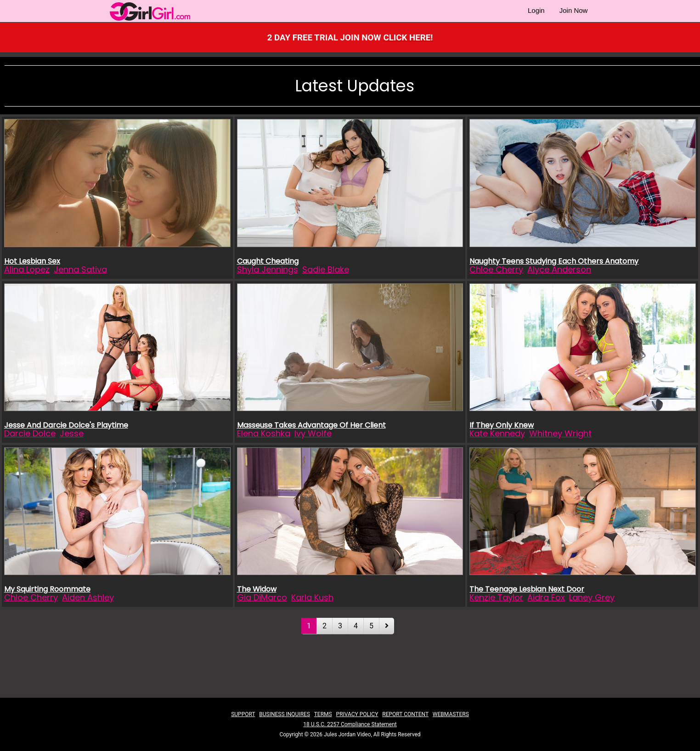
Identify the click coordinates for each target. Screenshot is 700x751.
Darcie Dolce (30, 433)
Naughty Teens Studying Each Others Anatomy (554, 261)
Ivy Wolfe (313, 433)
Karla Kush (312, 597)
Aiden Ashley (88, 597)
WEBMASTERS (451, 714)
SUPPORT (243, 714)
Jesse (72, 433)
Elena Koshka (264, 433)
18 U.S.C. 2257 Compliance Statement (350, 724)
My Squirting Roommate (47, 589)
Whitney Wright (560, 433)
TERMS (323, 714)
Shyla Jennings (268, 269)
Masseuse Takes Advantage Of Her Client (311, 425)
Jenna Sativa (80, 269)
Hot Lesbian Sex (32, 261)
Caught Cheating (268, 261)
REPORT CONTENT (405, 714)
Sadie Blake (326, 269)
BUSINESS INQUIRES (285, 714)
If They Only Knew (502, 425)
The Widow (257, 589)
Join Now (574, 10)
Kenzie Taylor (496, 597)
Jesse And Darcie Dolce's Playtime (66, 425)
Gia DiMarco (262, 597)
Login (536, 10)
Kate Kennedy (497, 433)
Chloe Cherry (496, 269)
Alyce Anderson (559, 269)
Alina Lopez (27, 269)
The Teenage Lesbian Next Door (527, 589)
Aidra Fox (546, 597)
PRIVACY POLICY (357, 714)
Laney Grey (592, 597)
